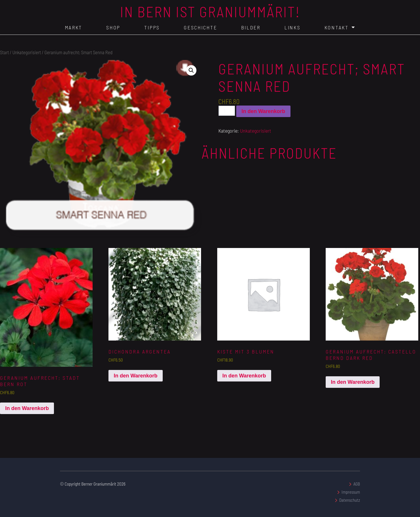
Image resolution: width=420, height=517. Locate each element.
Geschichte (200, 27)
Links (292, 27)
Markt (74, 27)
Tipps (152, 27)
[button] (191, 70)
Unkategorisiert (27, 52)
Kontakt (340, 27)
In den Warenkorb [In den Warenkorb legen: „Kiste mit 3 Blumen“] (244, 376)
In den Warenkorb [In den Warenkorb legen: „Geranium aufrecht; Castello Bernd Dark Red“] (353, 382)
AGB (357, 484)
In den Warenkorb (263, 111)
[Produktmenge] (227, 111)
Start (4, 52)
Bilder (251, 27)
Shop (113, 27)
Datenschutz (350, 500)
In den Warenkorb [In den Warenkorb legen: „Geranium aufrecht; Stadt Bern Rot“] (27, 408)
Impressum (351, 492)
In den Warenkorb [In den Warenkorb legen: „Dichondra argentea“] (135, 376)
